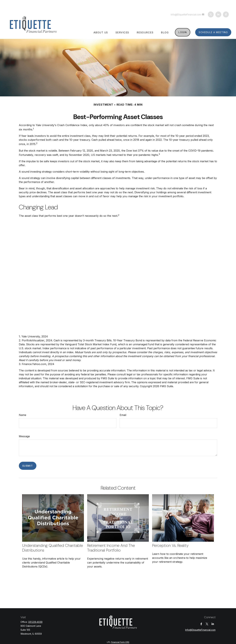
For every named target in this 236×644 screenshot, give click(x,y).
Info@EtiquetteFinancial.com (188, 5)
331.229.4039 (35, 612)
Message (24, 426)
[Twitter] (211, 5)
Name (23, 405)
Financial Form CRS (120, 632)
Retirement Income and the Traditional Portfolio (111, 538)
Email (123, 405)
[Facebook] (226, 5)
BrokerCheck (149, 636)
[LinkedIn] (218, 5)
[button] (101, 22)
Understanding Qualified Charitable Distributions (53, 538)
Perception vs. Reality (170, 536)
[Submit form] (28, 456)
